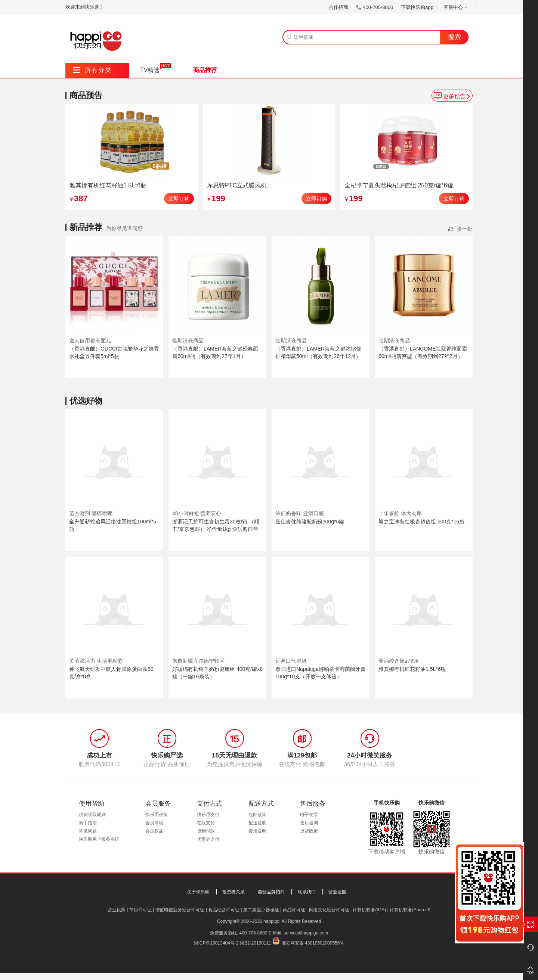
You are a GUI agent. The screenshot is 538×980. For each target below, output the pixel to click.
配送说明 (257, 823)
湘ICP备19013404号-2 (216, 943)
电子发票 (309, 815)
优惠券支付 (208, 839)
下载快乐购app (417, 7)
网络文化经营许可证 (329, 910)
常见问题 (88, 831)
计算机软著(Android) (410, 910)
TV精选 (150, 70)
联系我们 (307, 892)
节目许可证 (140, 910)
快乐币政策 (157, 815)
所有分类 (92, 70)
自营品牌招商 (271, 892)
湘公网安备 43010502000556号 (313, 943)
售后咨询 (309, 823)
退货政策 (309, 831)
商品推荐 (205, 70)
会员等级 (154, 823)
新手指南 (88, 823)
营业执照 (117, 910)
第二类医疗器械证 (261, 910)
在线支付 (206, 823)
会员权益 (154, 831)
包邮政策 (257, 815)
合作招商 (338, 7)
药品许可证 (294, 910)
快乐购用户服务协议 (99, 839)
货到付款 (206, 831)
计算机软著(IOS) (369, 910)
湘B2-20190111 (256, 943)
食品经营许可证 (224, 910)
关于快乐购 (198, 892)
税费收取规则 (92, 815)
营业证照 (337, 892)
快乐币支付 (208, 815)
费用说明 (257, 831)
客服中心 (456, 7)
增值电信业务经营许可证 (180, 910)
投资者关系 (234, 892)
